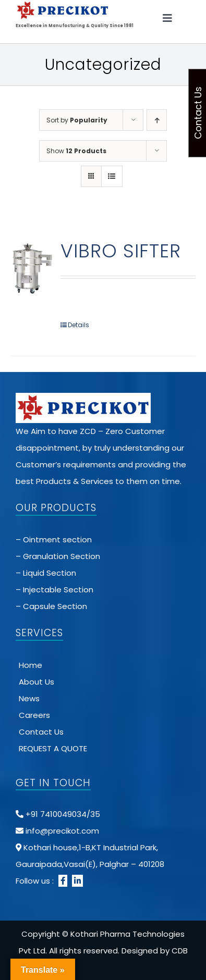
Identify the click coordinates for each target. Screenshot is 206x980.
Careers (34, 715)
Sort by (77, 120)
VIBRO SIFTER (121, 251)
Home (31, 665)
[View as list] (112, 176)
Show (76, 151)
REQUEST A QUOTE (53, 748)
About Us (37, 682)
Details (78, 325)
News (29, 698)
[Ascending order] (157, 120)
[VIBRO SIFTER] (32, 268)
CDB (180, 951)
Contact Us (41, 732)
